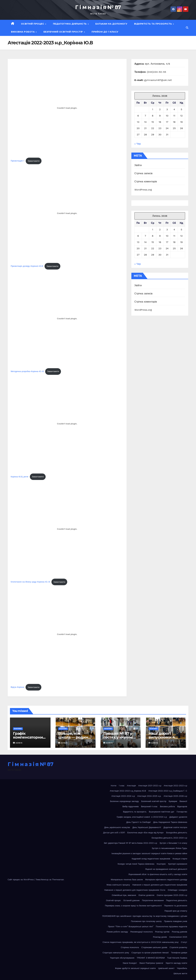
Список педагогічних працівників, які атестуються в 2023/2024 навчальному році (140, 942)
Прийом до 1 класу (105, 32)
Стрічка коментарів (146, 181)
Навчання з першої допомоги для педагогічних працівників (160, 885)
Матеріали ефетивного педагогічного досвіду (166, 880)
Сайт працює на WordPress (21, 880)
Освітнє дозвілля (146, 895)
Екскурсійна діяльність (177, 833)
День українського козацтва (117, 827)
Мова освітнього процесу (118, 885)
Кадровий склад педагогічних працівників (151, 859)
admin (18, 743)
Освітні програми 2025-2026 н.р (172, 895)
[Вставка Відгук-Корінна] (67, 634)
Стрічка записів (143, 173)
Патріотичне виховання (153, 900)
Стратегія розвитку (178, 947)
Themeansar (58, 880)
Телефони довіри (179, 953)
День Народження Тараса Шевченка (170, 822)
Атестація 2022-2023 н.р (175, 786)
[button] (187, 28)
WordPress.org (143, 190)
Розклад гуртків (162, 932)
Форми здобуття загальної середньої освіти (135, 968)
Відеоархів (182, 806)
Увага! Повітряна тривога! (151, 963)
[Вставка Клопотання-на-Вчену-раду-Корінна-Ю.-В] (67, 529)
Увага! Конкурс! (130, 963)
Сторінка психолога (130, 947)
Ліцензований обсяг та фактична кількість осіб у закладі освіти (158, 874)
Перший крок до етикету (176, 911)
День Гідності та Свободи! (139, 822)
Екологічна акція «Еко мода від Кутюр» (146, 833)
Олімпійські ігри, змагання (124, 895)
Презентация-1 (17, 161)
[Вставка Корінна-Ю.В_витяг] (67, 424)
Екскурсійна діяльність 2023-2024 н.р (169, 838)
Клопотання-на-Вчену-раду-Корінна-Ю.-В (30, 582)
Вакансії (183, 801)
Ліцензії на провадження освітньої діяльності (166, 869)
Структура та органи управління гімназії (150, 953)
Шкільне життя (180, 973)
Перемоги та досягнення (176, 906)
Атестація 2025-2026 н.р (175, 796)
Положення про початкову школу (146, 921)
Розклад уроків (160, 937)
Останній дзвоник (131, 900)
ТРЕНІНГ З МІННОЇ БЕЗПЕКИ (151, 958)
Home (114, 786)
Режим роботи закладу (117, 932)
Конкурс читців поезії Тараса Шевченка (136, 864)
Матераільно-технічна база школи (127, 880)
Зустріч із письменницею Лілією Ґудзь (169, 848)
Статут (184, 942)
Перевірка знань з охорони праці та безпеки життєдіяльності (133, 906)
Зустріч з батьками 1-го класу (173, 843)
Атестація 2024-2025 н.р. (149, 796)
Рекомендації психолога (141, 932)
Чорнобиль (182, 968)
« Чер (138, 144)
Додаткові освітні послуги (175, 827)
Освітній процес (33, 24)
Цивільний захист (166, 968)
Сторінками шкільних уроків (154, 947)
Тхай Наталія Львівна (177, 958)
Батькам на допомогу (111, 24)
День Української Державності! (147, 827)
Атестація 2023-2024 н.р (123, 796)
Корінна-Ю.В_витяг (20, 477)
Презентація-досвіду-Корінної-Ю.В (27, 266)
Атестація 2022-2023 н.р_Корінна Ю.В (128, 791)
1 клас (122, 786)
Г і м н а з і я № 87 (98, 7)
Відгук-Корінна (17, 687)
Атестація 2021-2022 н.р (150, 786)
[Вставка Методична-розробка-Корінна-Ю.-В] (67, 318)
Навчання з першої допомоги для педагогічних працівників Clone (135, 890)
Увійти (138, 165)
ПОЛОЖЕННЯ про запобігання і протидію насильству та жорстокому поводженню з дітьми (145, 916)
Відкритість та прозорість (153, 24)
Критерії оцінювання (178, 864)
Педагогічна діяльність (70, 24)
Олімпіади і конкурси (177, 890)
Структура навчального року (116, 953)
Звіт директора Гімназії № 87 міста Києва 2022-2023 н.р (130, 843)
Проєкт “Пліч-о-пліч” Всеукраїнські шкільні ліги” (131, 927)
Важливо (18, 729)
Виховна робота (23, 32)
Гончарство (182, 812)
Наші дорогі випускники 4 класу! (162, 737)
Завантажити (34, 161)
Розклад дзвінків (179, 932)
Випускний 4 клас (149, 806)
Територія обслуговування (122, 958)
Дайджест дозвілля (178, 817)
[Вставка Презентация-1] (67, 108)
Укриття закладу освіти (176, 963)
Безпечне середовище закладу (124, 801)
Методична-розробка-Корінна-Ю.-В (27, 371)
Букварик (173, 801)
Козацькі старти (180, 859)
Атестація (131, 786)
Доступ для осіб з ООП (114, 833)
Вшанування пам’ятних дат (162, 812)
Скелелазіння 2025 (178, 937)
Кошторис (161, 864)
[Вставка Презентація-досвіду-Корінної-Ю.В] (67, 213)
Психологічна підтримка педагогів (171, 927)
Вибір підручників (131, 806)
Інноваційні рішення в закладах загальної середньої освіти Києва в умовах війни (149, 853)
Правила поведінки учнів (176, 921)
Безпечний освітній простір (64, 32)
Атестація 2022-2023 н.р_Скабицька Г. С (168, 791)
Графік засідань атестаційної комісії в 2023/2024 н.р (142, 817)
